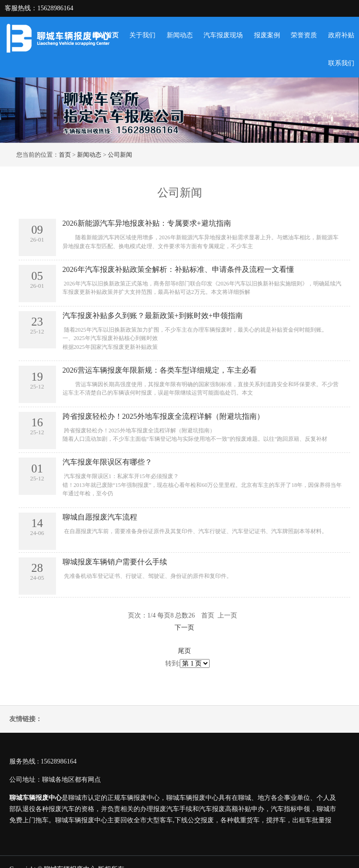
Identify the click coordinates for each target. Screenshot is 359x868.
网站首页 (106, 35)
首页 (65, 155)
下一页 (184, 628)
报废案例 (267, 35)
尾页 (184, 651)
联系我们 (341, 63)
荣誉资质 (304, 35)
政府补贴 (341, 35)
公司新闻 (120, 155)
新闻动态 (180, 35)
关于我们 (142, 35)
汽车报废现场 (223, 35)
